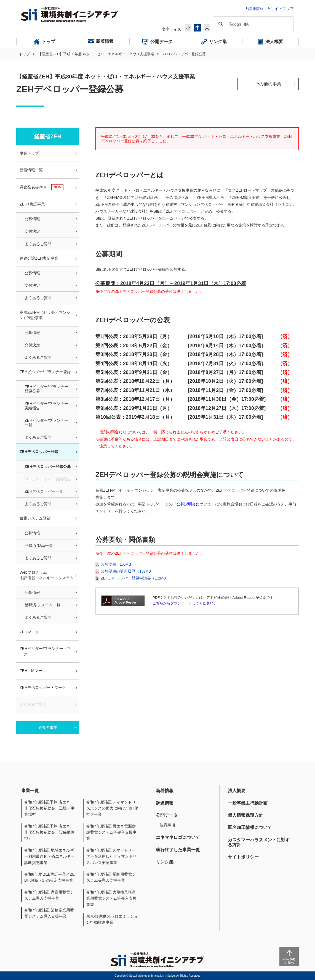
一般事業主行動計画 (248, 803)
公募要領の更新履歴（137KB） (128, 571)
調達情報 (165, 803)
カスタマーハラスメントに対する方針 (259, 842)
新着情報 (165, 791)
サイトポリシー (243, 857)
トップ (24, 54)
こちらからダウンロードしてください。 (185, 603)
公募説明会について (194, 504)
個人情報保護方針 (245, 815)
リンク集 (165, 862)
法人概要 (237, 791)
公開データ (167, 815)
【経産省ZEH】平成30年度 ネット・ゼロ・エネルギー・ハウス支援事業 (96, 54)
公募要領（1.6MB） (118, 564)
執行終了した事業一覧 (178, 850)
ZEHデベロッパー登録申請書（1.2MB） (135, 578)
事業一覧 (30, 791)
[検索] (253, 24)
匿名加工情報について (250, 827)
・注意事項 (165, 825)
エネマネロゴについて (178, 837)
